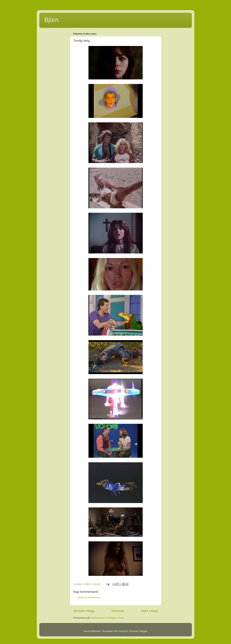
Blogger (143, 631)
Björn (52, 20)
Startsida (118, 611)
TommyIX (123, 631)
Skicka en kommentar (89, 597)
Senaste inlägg (84, 611)
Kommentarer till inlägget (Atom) (107, 618)
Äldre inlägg (149, 611)
